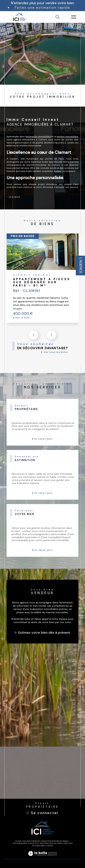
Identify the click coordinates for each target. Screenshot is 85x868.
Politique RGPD (38, 846)
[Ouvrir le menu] (74, 17)
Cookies (50, 846)
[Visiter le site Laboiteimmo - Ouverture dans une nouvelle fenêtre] (42, 857)
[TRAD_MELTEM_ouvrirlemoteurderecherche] (58, 17)
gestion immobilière (67, 136)
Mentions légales (48, 843)
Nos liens (68, 843)
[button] (52, 335)
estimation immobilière (38, 136)
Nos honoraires (20, 843)
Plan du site (33, 843)
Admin (60, 843)
